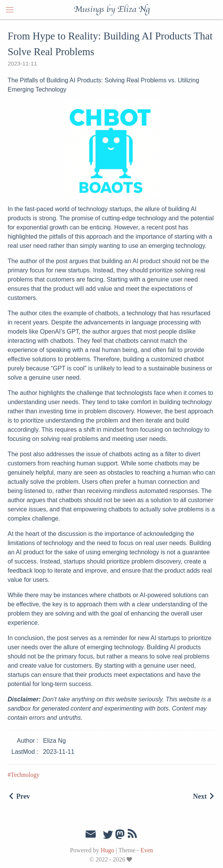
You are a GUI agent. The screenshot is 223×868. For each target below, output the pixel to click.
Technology (25, 775)
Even (147, 850)
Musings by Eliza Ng (112, 10)
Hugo (107, 850)
